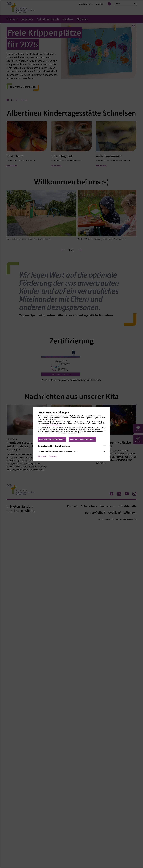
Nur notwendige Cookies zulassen (52, 439)
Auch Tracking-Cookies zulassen (82, 439)
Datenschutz (42, 456)
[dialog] (71, 434)
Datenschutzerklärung (54, 425)
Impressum (53, 456)
